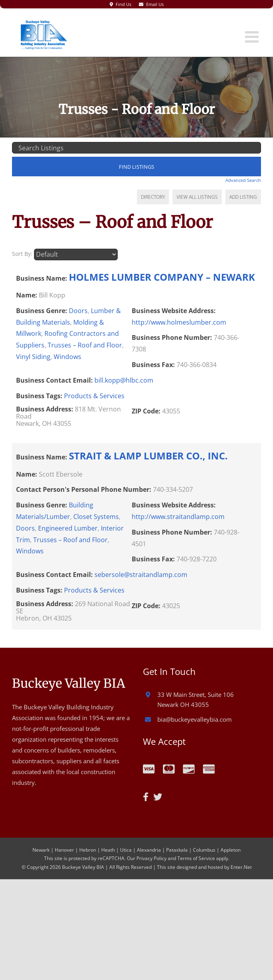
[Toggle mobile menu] (253, 37)
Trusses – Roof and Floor (85, 345)
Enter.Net (241, 867)
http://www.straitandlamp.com (178, 517)
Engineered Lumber (68, 528)
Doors (78, 311)
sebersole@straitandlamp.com (141, 575)
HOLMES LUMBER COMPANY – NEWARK (162, 277)
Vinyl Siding (33, 357)
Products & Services (94, 396)
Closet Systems (96, 517)
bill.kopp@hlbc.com (124, 380)
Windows (67, 357)
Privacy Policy (152, 859)
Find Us (123, 4)
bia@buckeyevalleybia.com (195, 720)
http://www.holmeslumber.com (179, 322)
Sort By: (22, 254)
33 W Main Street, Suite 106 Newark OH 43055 (196, 700)
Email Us (155, 4)
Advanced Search (243, 180)
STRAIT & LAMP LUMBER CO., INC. (148, 456)
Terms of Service (196, 859)
